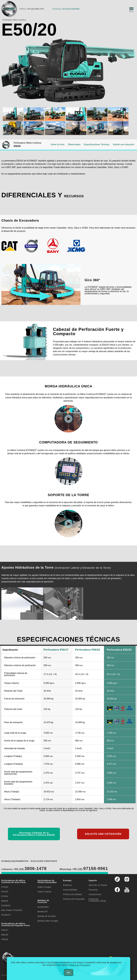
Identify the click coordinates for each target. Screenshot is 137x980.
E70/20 (5, 892)
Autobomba (43, 907)
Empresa (67, 885)
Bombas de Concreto (43, 901)
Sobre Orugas (44, 887)
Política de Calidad (72, 894)
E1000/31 (6, 906)
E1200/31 (6, 915)
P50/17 (5, 930)
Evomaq (67, 880)
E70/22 (5, 896)
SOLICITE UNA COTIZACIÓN (103, 834)
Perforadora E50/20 (119, 650)
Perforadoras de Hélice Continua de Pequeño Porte (16, 925)
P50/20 (5, 939)
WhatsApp (66, 9)
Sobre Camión (45, 892)
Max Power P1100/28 (12, 910)
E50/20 (5, 935)
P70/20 (5, 887)
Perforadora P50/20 (88, 650)
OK (68, 973)
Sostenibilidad (70, 890)
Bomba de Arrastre (47, 916)
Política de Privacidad (74, 899)
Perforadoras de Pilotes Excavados (47, 881)
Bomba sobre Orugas (48, 921)
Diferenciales (74, 144)
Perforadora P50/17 (56, 650)
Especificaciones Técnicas (97, 144)
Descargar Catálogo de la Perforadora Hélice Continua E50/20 (34, 834)
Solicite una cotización (123, 144)
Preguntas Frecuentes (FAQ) (97, 900)
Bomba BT (43, 912)
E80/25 (5, 901)
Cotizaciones (95, 894)
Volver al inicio (57, 144)
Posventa (93, 890)
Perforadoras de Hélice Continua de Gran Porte (14, 881)
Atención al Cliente (98, 885)
